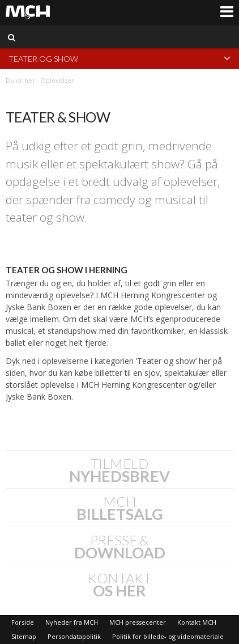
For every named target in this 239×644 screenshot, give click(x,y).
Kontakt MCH (197, 622)
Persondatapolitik (74, 636)
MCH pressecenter (138, 622)
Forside (23, 622)
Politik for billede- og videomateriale (168, 636)
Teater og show (119, 58)
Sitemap (24, 636)
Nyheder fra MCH (72, 622)
